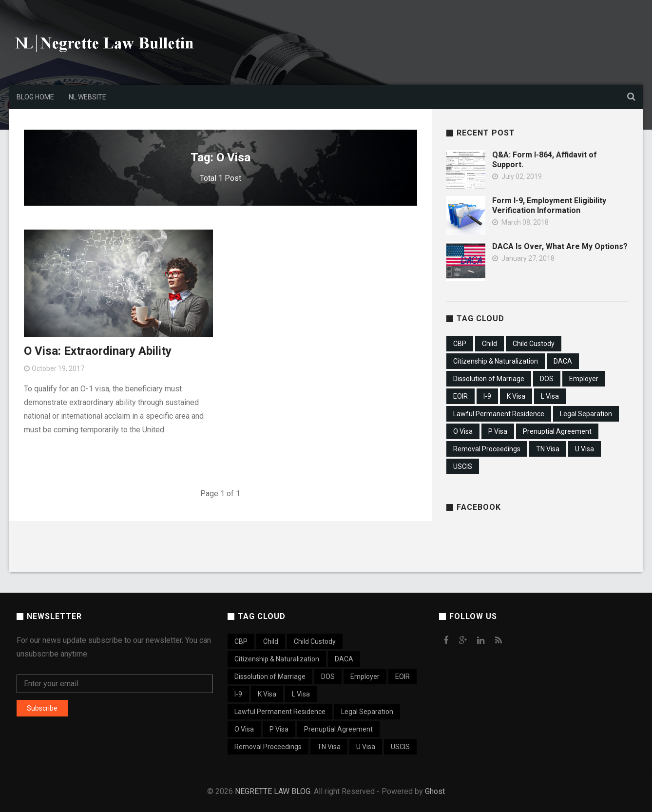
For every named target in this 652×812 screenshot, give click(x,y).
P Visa (498, 431)
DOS (547, 379)
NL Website (87, 97)
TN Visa (548, 449)
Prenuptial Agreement (557, 431)
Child (489, 344)
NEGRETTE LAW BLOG (273, 791)
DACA (563, 361)
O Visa (463, 431)
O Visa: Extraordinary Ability (98, 351)
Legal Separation (586, 414)
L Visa (550, 396)
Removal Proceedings (487, 449)
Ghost (435, 791)
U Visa (585, 449)
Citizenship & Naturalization (496, 361)
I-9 (487, 396)
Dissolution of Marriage (489, 379)
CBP (460, 344)
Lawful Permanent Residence (499, 414)
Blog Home (35, 97)
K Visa (516, 396)
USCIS (463, 466)
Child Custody (534, 344)
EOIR (460, 396)
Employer (584, 379)
